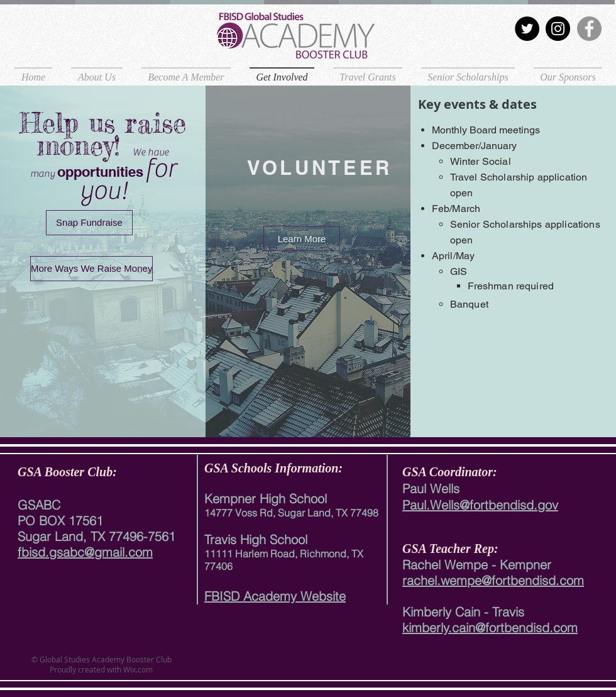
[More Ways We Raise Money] (91, 269)
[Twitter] (527, 29)
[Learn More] (302, 238)
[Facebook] (589, 29)
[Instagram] (558, 29)
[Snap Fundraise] (89, 223)
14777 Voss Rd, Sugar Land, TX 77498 (291, 513)
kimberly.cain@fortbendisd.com (490, 627)
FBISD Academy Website (275, 596)
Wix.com (137, 669)
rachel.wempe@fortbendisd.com (493, 580)
